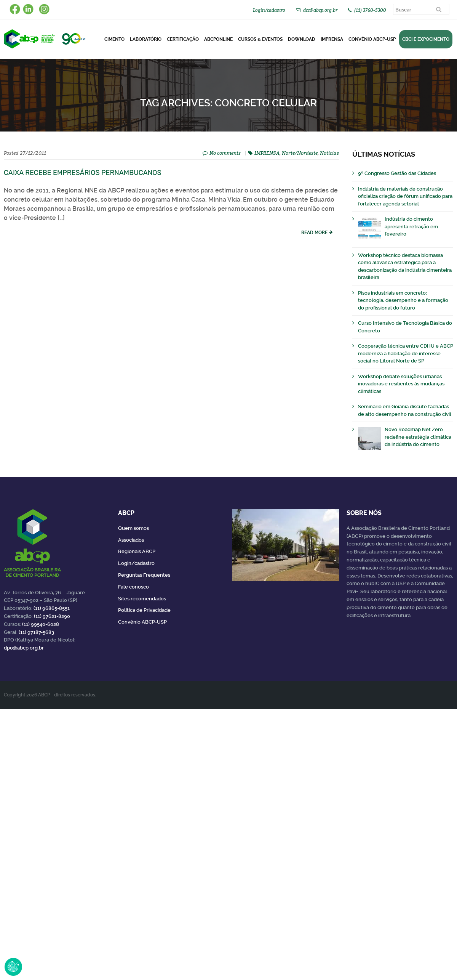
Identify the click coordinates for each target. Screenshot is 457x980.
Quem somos (133, 528)
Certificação (183, 39)
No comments (225, 153)
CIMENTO (114, 39)
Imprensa (332, 39)
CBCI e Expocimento (426, 39)
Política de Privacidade (144, 610)
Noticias (329, 153)
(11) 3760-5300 (370, 10)
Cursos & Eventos (260, 39)
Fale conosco (133, 587)
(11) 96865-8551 (52, 608)
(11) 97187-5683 (36, 632)
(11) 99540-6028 (41, 624)
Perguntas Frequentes (144, 575)
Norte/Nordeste (300, 153)
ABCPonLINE (218, 39)
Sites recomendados (142, 599)
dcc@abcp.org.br (320, 10)
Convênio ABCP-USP (372, 39)
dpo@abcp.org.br (24, 648)
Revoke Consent (13, 967)
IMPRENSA (267, 153)
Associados (131, 540)
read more (314, 233)
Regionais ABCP (137, 551)
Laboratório (146, 39)
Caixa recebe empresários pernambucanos (83, 173)
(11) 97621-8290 (52, 616)
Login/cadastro (269, 10)
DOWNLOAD (302, 39)
